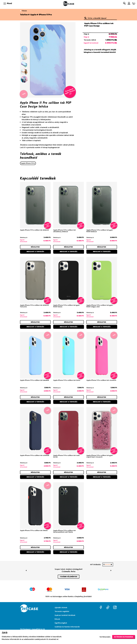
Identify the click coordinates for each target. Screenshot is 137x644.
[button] (124, 4)
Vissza (23, 11)
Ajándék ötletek (61, 608)
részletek (35, 247)
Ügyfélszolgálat (61, 623)
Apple (33, 15)
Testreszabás (105, 637)
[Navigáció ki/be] (8, 4)
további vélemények (69, 577)
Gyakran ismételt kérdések (65, 615)
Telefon (24, 15)
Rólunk (57, 619)
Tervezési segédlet (62, 611)
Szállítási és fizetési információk (67, 627)
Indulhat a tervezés (35, 252)
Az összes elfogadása (124, 637)
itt (47, 639)
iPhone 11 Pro (45, 15)
